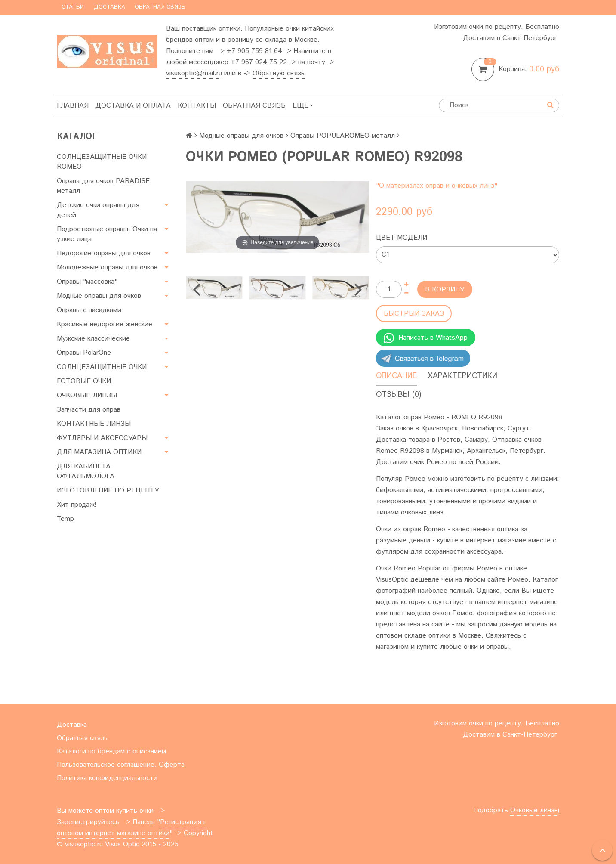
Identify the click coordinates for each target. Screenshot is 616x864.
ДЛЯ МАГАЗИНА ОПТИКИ (99, 452)
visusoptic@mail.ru (194, 73)
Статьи (73, 7)
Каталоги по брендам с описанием (111, 751)
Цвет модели (402, 238)
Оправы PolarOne (84, 353)
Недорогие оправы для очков (104, 253)
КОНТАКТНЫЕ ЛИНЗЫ (94, 424)
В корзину (445, 290)
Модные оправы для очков (99, 296)
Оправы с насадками (89, 310)
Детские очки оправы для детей (98, 210)
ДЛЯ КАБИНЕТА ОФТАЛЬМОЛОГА (86, 471)
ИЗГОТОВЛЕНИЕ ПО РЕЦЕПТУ (108, 491)
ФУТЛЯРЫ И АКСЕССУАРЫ (102, 438)
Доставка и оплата (133, 106)
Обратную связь (279, 73)
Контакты (197, 106)
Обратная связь (160, 7)
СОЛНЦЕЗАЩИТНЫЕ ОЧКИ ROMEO (102, 162)
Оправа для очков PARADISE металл (103, 186)
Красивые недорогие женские (105, 324)
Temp (65, 519)
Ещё (303, 106)
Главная (73, 106)
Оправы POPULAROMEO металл (343, 136)
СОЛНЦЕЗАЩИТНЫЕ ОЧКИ (102, 367)
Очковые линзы (535, 810)
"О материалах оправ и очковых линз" (437, 186)
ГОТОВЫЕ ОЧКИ (84, 381)
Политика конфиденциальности (107, 778)
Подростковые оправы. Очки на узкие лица (107, 234)
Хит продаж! (77, 505)
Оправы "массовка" (87, 282)
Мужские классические (93, 339)
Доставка (109, 7)
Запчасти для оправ (89, 410)
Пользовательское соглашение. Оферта (121, 765)
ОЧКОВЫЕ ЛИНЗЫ (87, 395)
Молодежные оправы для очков (107, 268)
